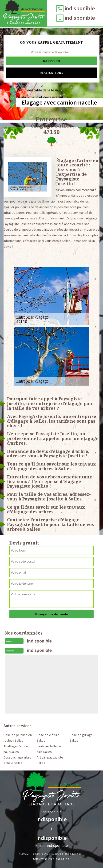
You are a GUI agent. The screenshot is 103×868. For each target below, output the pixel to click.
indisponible (80, 8)
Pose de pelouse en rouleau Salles (18, 738)
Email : (52, 845)
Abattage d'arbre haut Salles (16, 749)
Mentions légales (51, 859)
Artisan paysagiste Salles (50, 760)
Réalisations (52, 73)
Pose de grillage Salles (81, 738)
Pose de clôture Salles (48, 738)
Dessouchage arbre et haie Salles (17, 760)
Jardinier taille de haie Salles (49, 749)
